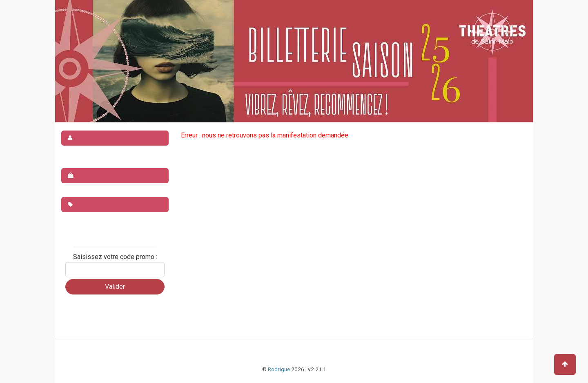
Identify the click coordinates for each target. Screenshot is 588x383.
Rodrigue (279, 369)
